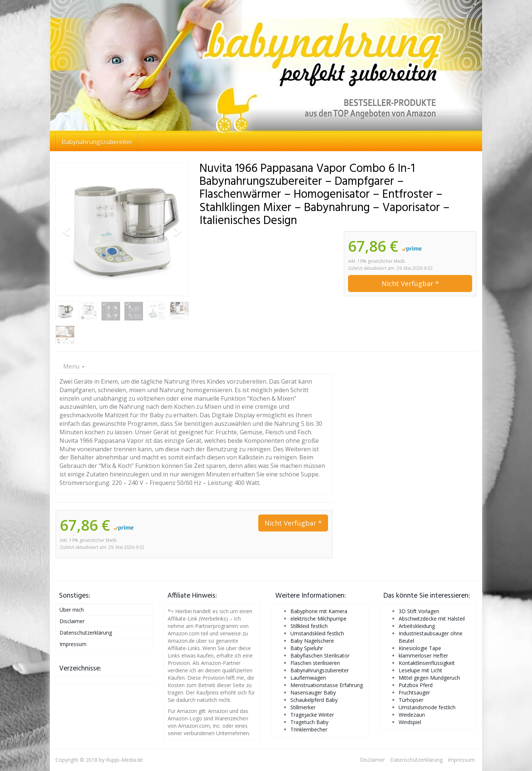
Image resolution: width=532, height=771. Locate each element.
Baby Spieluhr (307, 648)
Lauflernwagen (308, 678)
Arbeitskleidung (417, 626)
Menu (74, 366)
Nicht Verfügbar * (410, 283)
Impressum (73, 644)
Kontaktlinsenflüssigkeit (427, 663)
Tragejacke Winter (312, 715)
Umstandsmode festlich (427, 707)
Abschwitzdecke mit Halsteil (432, 619)
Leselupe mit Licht (420, 670)
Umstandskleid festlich (317, 633)
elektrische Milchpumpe (318, 619)
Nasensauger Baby (313, 692)
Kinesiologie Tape (420, 648)
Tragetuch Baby (309, 722)
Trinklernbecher (309, 729)
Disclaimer (72, 621)
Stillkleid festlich (309, 626)
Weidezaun (412, 715)
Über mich (72, 610)
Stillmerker (303, 707)
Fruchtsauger (414, 692)
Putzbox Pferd (416, 685)
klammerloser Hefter (423, 655)
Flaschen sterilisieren (315, 663)
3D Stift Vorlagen (419, 611)
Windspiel (410, 722)
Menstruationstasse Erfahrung (327, 685)
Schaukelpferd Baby (314, 700)
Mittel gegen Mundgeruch (429, 678)
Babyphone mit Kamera (319, 611)
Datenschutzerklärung (86, 633)
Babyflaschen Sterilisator (320, 655)
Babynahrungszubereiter (97, 142)
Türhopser (411, 700)
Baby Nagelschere (312, 641)
